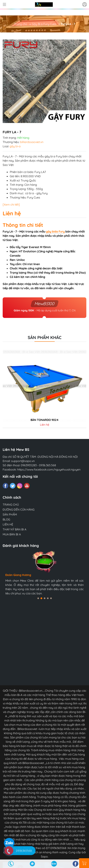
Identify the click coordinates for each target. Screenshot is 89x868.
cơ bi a (30, 193)
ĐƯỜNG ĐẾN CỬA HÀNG (19, 509)
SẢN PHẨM (10, 514)
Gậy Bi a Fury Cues (44, 24)
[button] (38, 598)
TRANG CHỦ (11, 505)
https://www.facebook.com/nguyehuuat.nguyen (49, 469)
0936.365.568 (48, 465)
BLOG (6, 519)
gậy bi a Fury (53, 156)
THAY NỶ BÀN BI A (14, 529)
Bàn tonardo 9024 (44, 420)
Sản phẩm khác (45, 337)
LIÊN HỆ (8, 524)
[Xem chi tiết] (11, 205)
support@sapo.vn (23, 461)
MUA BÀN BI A (12, 534)
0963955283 (29, 465)
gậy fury (42, 193)
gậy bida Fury (55, 231)
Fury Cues (34, 197)
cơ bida (28, 172)
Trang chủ (21, 24)
